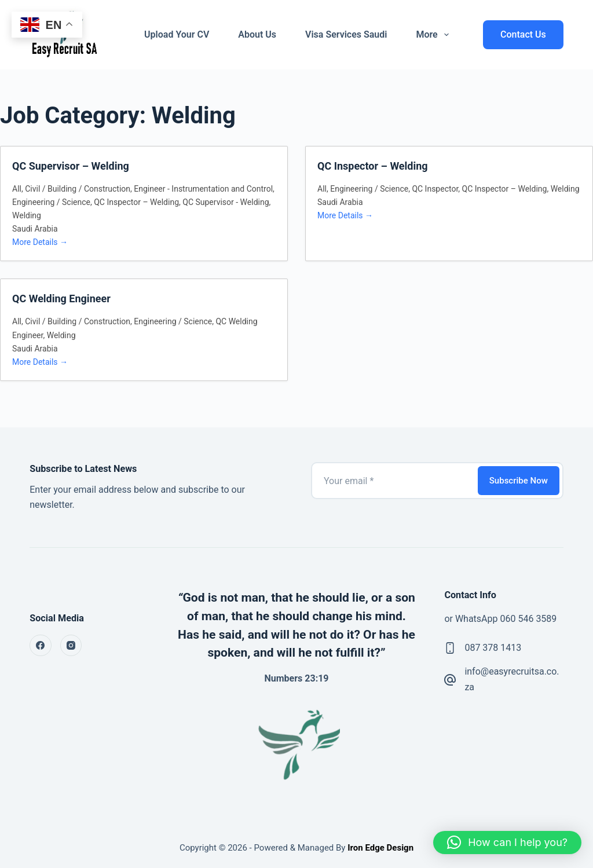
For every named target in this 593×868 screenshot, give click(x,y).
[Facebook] (41, 646)
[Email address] (393, 481)
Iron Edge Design (379, 848)
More (434, 35)
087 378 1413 (493, 648)
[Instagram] (71, 646)
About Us (257, 34)
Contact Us (523, 34)
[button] (507, 843)
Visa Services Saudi (346, 34)
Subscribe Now (519, 481)
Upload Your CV (177, 34)
